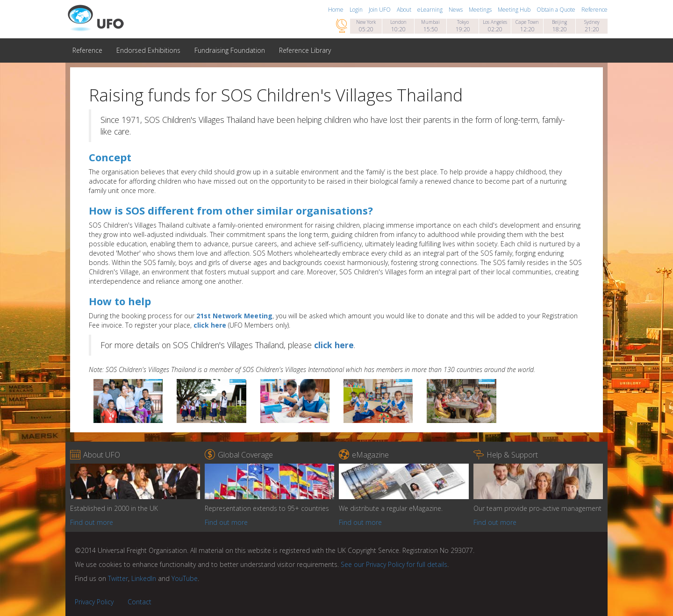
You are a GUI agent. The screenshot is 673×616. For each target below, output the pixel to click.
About (405, 10)
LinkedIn (144, 578)
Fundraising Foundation (230, 50)
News (456, 10)
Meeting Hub (515, 10)
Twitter (118, 578)
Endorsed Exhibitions (148, 50)
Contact (140, 602)
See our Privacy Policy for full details (394, 564)
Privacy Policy (94, 602)
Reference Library (305, 50)
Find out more (92, 522)
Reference (594, 10)
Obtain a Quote (557, 10)
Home (336, 10)
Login (357, 10)
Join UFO (380, 10)
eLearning (431, 10)
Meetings (481, 10)
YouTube (185, 578)
